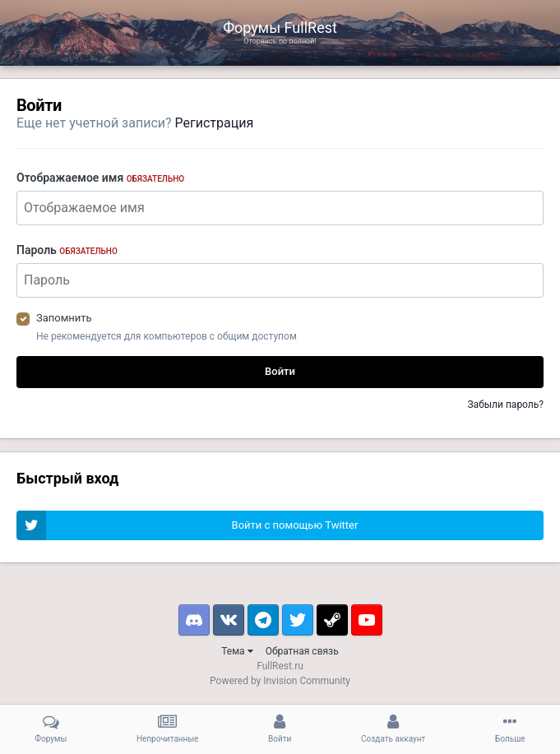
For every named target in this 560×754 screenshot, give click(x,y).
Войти (280, 371)
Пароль (67, 250)
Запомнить (64, 318)
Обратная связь (302, 651)
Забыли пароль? (505, 405)
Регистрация (215, 123)
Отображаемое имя (100, 178)
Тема (237, 651)
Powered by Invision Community (280, 681)
